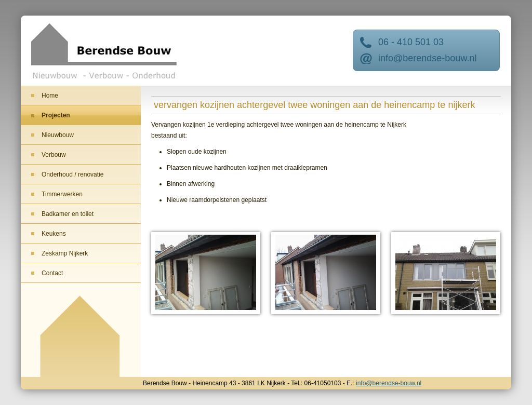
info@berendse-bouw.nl (427, 58)
